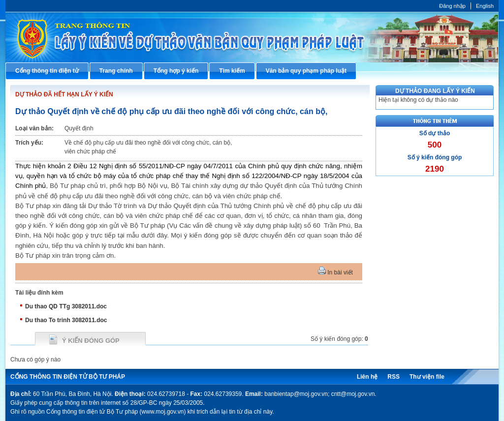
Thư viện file (427, 377)
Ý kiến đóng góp (91, 341)
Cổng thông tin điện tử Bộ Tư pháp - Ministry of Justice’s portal (252, 37)
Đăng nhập (452, 6)
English (485, 6)
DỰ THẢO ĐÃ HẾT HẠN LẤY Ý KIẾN (64, 94)
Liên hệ (367, 377)
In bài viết (335, 272)
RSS (394, 377)
